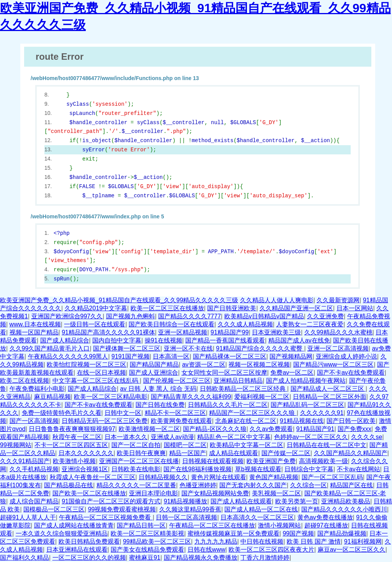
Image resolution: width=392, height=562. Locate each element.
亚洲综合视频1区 (85, 469)
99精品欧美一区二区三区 (157, 542)
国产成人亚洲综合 (154, 373)
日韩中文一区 (123, 413)
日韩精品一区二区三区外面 (330, 397)
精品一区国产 (188, 453)
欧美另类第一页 (297, 501)
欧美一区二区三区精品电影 (111, 397)
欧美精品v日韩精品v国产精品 (264, 316)
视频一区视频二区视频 (259, 365)
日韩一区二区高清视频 (186, 517)
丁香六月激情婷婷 (265, 558)
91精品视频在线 (302, 421)
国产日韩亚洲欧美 (232, 308)
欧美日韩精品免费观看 (89, 542)
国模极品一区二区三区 (54, 509)
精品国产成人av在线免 (299, 340)
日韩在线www (207, 550)
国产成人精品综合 (65, 340)
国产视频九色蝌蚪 (131, 316)
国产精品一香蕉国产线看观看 (225, 340)
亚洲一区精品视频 (183, 332)
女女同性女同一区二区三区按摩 (224, 373)
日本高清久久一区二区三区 (257, 517)
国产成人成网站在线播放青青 (74, 525)
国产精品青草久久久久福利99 (191, 397)
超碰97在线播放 (326, 525)
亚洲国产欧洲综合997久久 (67, 316)
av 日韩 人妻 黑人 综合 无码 (158, 389)
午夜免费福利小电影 (37, 389)
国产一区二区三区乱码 (332, 477)
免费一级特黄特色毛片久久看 (62, 413)
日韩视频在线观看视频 (213, 461)
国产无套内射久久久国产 (253, 485)
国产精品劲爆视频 (342, 533)
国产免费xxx (354, 429)
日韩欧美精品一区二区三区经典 (243, 389)
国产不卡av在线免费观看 (351, 373)
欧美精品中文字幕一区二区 (247, 445)
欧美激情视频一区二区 (149, 429)
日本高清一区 (171, 356)
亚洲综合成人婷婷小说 (346, 356)
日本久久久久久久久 (86, 453)
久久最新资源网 (338, 300)
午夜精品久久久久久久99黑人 (68, 356)
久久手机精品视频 (34, 469)
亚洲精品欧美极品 (346, 501)
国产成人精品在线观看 (241, 501)
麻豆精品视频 (52, 397)
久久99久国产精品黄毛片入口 (50, 348)
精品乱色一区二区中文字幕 (234, 437)
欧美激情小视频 (74, 461)
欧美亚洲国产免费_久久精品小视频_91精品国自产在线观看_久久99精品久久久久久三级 (119, 300)
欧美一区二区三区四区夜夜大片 (271, 550)
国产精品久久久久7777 (189, 316)
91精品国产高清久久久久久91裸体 (108, 332)
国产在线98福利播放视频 (198, 469)
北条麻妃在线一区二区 (246, 421)
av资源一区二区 (204, 365)
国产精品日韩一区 (141, 525)
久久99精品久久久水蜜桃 (338, 332)
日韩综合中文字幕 (309, 469)
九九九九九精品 (216, 542)
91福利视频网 (363, 542)
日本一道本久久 (126, 437)
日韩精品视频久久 (163, 477)
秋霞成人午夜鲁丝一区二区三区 (93, 477)
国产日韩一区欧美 (351, 421)
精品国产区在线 (351, 485)
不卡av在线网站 (359, 469)
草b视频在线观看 (258, 469)
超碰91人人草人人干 (28, 517)
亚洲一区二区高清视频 (338, 348)
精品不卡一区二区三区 (175, 413)
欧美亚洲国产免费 (271, 461)
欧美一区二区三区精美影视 (147, 533)
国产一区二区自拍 (136, 445)
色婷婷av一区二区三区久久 (311, 437)
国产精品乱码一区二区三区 (307, 405)
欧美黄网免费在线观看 (181, 421)
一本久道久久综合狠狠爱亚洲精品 (62, 533)
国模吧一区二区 (185, 445)
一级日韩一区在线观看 (95, 324)
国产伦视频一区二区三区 (177, 381)
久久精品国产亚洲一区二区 (296, 308)
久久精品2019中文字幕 (96, 308)
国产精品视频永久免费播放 (201, 558)
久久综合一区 (309, 485)
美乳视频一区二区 (276, 493)
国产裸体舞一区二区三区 (127, 348)
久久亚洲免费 (325, 316)
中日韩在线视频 (262, 542)
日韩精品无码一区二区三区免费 (105, 421)
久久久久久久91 (322, 413)
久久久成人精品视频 (245, 324)
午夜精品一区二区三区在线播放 (212, 525)
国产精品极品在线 (69, 485)
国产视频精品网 (291, 356)
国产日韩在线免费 (160, 405)
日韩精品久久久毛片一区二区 (228, 405)
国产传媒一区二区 (286, 453)
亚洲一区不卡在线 (188, 348)
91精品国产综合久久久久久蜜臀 (260, 348)
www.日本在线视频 (35, 324)
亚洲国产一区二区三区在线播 (139, 461)
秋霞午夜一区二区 (77, 437)
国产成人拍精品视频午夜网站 (306, 381)
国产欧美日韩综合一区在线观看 (171, 324)
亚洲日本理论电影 (154, 493)
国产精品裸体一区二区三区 (230, 356)
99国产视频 (298, 533)
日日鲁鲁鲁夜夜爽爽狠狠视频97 (72, 429)
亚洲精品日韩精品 (238, 381)
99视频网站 (16, 445)
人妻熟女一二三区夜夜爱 (310, 324)
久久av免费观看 (271, 429)
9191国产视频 (131, 356)
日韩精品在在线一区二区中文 (327, 445)
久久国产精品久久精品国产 (351, 453)
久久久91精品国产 (25, 461)
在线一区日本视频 (101, 373)
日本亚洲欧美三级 (276, 332)
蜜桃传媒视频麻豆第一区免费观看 (234, 533)
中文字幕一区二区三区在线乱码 (96, 381)
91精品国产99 (230, 332)
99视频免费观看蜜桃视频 (122, 509)
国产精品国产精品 (154, 365)
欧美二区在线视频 (24, 381)
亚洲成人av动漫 (172, 437)
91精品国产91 (315, 429)
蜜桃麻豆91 (145, 558)
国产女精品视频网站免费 (215, 493)
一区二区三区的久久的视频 (89, 558)
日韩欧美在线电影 (136, 469)
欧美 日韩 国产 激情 (314, 542)
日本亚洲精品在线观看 (77, 550)
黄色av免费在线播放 (325, 517)
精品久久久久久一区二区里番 (136, 485)
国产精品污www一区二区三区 (334, 365)
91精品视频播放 (186, 501)
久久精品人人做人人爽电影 (277, 300)
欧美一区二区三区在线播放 (167, 308)
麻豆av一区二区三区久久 (352, 550)
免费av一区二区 (292, 373)
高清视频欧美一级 (323, 461)
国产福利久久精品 (24, 558)
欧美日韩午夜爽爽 (141, 453)
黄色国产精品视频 (274, 477)
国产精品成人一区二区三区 (328, 389)
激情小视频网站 (279, 525)
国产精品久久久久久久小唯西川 (344, 509)
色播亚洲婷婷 (198, 485)
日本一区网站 (355, 308)
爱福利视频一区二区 (262, 397)
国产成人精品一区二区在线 (261, 509)
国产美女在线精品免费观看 (147, 550)
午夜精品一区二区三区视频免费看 (106, 517)
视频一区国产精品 (34, 332)
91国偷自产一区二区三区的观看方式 (111, 501)
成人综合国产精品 (34, 501)
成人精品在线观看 (234, 453)
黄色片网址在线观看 (219, 477)
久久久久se (367, 437)
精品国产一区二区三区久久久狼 (253, 413)
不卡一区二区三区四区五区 (71, 445)
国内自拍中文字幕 (117, 340)
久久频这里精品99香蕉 (190, 509)
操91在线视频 (163, 340)
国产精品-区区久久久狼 (215, 429)
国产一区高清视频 (34, 421)
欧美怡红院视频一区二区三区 (87, 365)
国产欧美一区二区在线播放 (89, 493)
